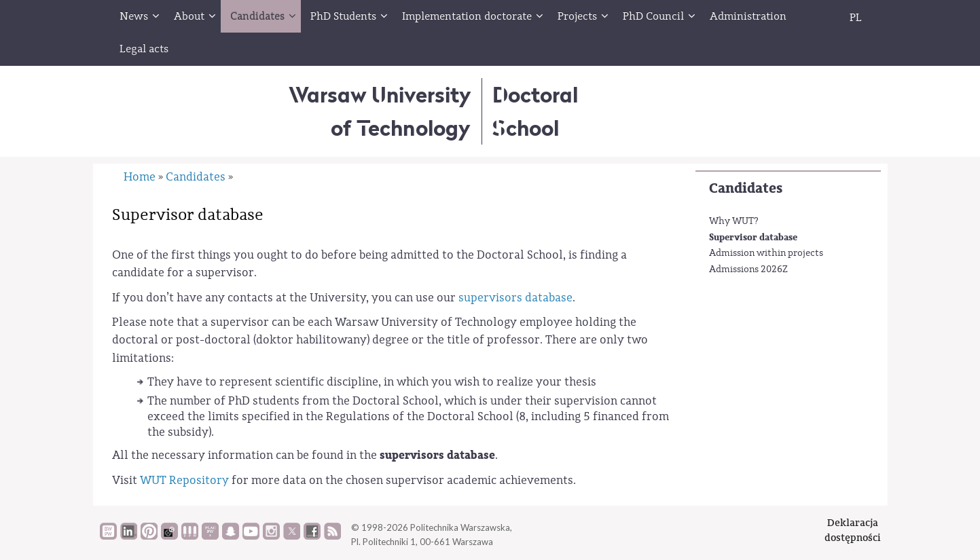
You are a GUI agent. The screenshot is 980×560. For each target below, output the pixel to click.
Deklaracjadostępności (853, 530)
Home (140, 177)
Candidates (746, 188)
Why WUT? (734, 221)
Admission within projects (766, 253)
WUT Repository (184, 480)
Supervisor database (753, 237)
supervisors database (515, 298)
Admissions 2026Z (748, 269)
